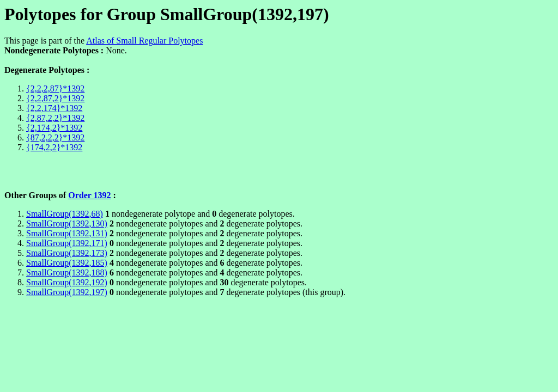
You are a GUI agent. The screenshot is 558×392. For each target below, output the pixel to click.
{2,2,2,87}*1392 (55, 88)
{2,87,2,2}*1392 (55, 118)
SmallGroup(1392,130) (67, 223)
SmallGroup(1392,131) (67, 233)
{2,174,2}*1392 (54, 128)
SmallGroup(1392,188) (67, 272)
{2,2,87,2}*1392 (55, 98)
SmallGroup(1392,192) (67, 282)
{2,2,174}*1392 (54, 108)
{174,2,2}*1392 (54, 147)
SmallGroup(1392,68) (65, 214)
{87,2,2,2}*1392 (55, 137)
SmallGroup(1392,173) (67, 253)
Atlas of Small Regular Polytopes (144, 41)
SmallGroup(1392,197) (67, 292)
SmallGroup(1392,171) (67, 243)
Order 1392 (89, 195)
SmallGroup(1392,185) (67, 263)
